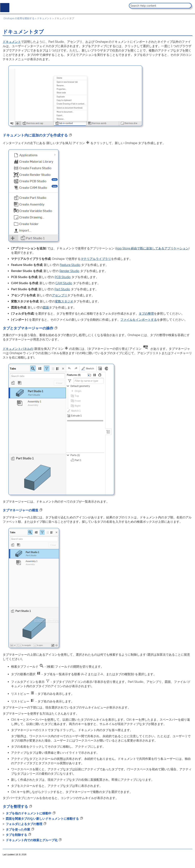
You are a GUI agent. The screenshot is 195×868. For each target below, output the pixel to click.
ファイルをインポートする (139, 320)
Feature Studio (70, 265)
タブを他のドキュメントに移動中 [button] (27, 813)
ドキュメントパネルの (18, 349)
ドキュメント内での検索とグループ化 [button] (30, 840)
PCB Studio (63, 277)
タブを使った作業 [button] (16, 830)
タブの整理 (146, 314)
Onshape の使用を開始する (19, 18)
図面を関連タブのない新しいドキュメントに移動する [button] (41, 819)
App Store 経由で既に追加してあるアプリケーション (152, 248)
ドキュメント (44, 18)
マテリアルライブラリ (96, 259)
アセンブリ (60, 295)
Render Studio (69, 271)
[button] (188, 6)
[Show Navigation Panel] (4, 7)
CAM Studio (64, 283)
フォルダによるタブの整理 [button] (22, 824)
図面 (46, 307)
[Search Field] (160, 6)
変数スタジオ (64, 301)
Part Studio (62, 289)
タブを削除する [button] (15, 835)
